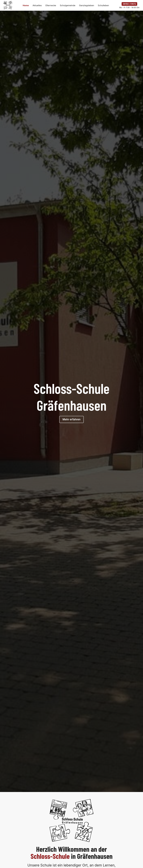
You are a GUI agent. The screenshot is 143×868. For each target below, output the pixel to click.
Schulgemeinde (68, 5)
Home (26, 5)
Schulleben (103, 5)
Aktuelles (37, 5)
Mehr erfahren (72, 419)
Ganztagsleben (87, 5)
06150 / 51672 (129, 4)
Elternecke (51, 5)
